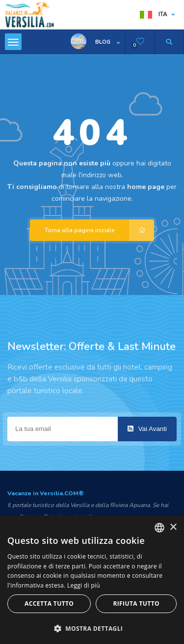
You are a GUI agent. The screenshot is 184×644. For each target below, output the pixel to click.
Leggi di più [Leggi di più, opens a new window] (84, 585)
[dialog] (92, 580)
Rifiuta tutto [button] (136, 604)
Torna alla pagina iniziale (99, 230)
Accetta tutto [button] (49, 604)
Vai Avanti (147, 429)
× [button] (173, 527)
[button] (92, 628)
